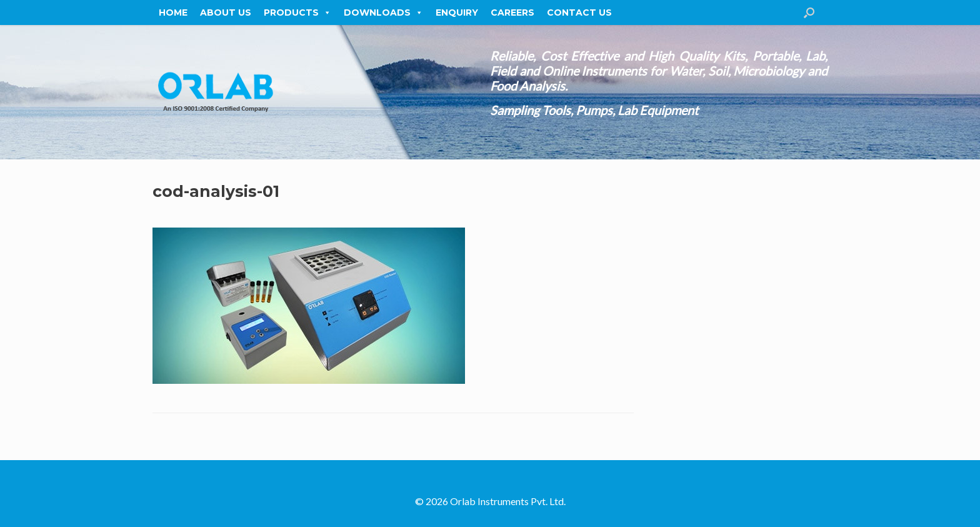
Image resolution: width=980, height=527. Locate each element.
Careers (512, 13)
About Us (226, 13)
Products (297, 13)
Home (173, 13)
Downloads (383, 13)
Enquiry (457, 13)
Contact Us (579, 13)
